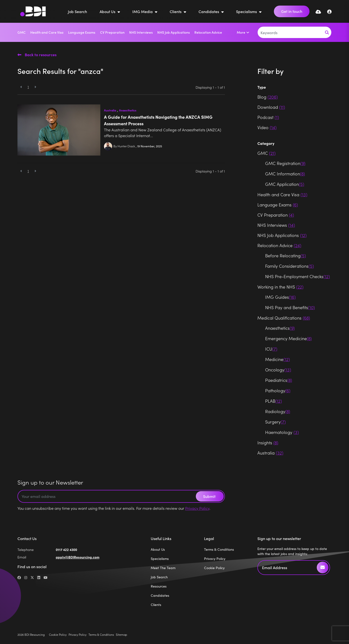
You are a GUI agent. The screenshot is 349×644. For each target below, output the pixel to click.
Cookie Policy (214, 568)
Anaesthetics (128, 110)
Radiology (278, 411)
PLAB (274, 401)
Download (271, 107)
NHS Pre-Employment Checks (297, 276)
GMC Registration (285, 163)
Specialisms (247, 11)
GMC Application (285, 184)
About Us (108, 11)
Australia (110, 110)
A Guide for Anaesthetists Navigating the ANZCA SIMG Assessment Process (158, 120)
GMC (22, 32)
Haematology (282, 432)
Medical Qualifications (284, 318)
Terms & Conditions (219, 549)
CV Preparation (112, 32)
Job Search (77, 11)
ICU (271, 349)
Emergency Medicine (288, 338)
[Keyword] (290, 32)
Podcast (268, 117)
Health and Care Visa (47, 32)
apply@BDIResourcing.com (78, 557)
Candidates (209, 11)
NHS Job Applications (174, 32)
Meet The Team (163, 568)
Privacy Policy (197, 508)
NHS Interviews (141, 32)
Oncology (278, 370)
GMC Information (285, 174)
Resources (159, 586)
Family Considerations (290, 266)
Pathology (278, 390)
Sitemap (121, 634)
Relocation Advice (208, 32)
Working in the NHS (280, 287)
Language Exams (82, 32)
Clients (176, 11)
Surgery (275, 422)
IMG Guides (280, 297)
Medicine (278, 359)
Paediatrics (279, 380)
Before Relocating (286, 255)
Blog (268, 97)
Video (267, 127)
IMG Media (143, 11)
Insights (268, 443)
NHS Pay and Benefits (290, 307)
